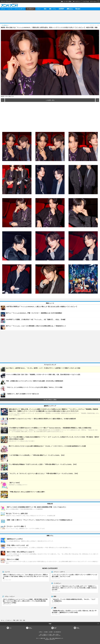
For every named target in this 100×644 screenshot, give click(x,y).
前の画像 (3, 100)
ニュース (10, 9)
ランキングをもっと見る (50, 400)
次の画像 (97, 100)
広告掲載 (46, 632)
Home (10, 628)
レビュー (39, 9)
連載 (55, 608)
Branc (78, 9)
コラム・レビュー (10, 596)
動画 (45, 9)
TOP (50, 624)
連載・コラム (52, 9)
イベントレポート (20, 9)
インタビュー (30, 9)
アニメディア (61, 9)
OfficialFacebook (30, 628)
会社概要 (51, 632)
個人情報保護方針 (57, 632)
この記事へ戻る (50, 100)
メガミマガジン (70, 9)
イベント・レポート (59, 572)
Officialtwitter (55, 628)
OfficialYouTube (78, 628)
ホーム (3, 9)
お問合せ (41, 632)
